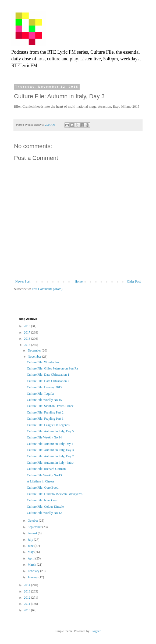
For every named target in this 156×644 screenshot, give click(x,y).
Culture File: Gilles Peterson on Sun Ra (52, 368)
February (34, 571)
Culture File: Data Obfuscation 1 (48, 375)
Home (79, 281)
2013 (28, 591)
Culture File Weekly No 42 (44, 513)
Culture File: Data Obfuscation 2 (48, 381)
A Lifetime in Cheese (41, 481)
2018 (28, 326)
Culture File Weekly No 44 (44, 437)
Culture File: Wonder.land (44, 362)
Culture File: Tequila (40, 394)
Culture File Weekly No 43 (44, 475)
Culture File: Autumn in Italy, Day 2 (50, 456)
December (35, 350)
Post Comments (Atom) (47, 289)
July (31, 540)
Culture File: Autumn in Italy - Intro (50, 463)
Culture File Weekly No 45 (44, 400)
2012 (28, 598)
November (35, 357)
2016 (28, 339)
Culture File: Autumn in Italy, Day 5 (50, 431)
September (35, 527)
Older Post (134, 281)
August (33, 533)
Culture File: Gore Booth (43, 488)
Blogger (95, 631)
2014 (28, 585)
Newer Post (23, 281)
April (31, 558)
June (31, 546)
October (33, 521)
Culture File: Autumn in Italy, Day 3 (50, 450)
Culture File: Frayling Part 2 (45, 412)
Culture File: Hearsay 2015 (44, 387)
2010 (28, 610)
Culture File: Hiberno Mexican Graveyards (55, 494)
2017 (28, 332)
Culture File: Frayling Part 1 (45, 419)
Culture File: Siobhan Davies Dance (50, 406)
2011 (28, 604)
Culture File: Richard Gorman (46, 469)
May (31, 552)
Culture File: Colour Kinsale (45, 507)
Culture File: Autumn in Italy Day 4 (50, 444)
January (33, 577)
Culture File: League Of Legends (48, 425)
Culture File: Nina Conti (43, 500)
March (32, 565)
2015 (28, 345)
